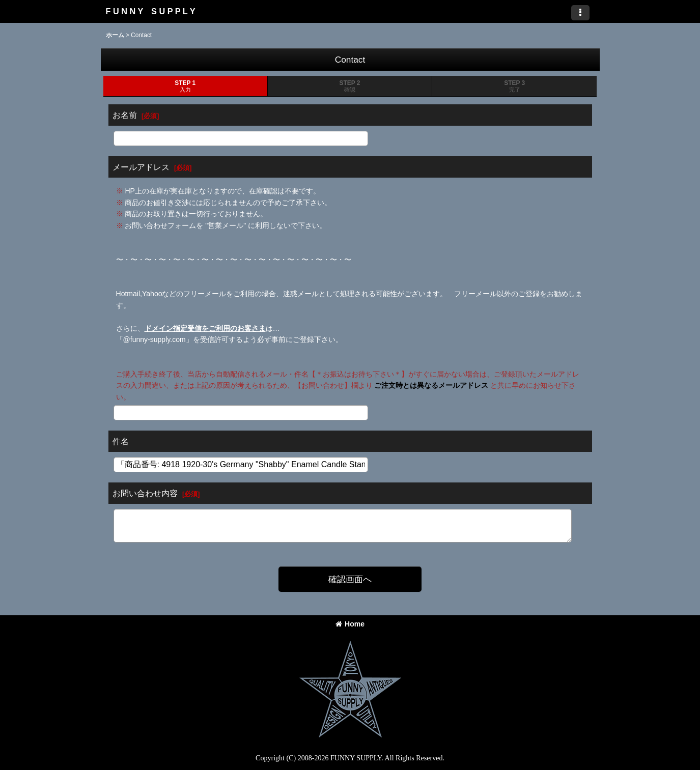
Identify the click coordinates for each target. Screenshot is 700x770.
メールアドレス (141, 167)
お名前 (125, 115)
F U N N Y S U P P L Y (151, 11)
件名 (121, 441)
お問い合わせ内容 (145, 493)
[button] (580, 13)
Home (350, 624)
